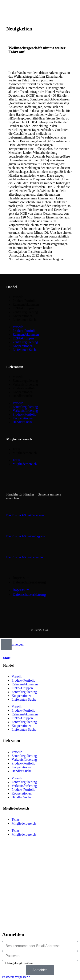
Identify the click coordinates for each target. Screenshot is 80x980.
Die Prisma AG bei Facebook (25, 515)
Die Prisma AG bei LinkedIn (25, 557)
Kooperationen (23, 316)
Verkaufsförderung (25, 384)
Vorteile (18, 297)
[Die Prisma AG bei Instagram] (9, 528)
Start (7, 658)
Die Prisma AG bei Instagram (26, 536)
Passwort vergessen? (16, 977)
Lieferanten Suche (25, 320)
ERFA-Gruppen (23, 308)
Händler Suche (23, 396)
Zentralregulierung (25, 312)
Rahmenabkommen (26, 304)
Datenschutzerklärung (29, 582)
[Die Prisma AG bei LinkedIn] (9, 549)
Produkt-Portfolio (25, 301)
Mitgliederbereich (25, 453)
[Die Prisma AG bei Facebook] (9, 507)
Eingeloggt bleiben (18, 963)
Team (16, 449)
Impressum (21, 578)
